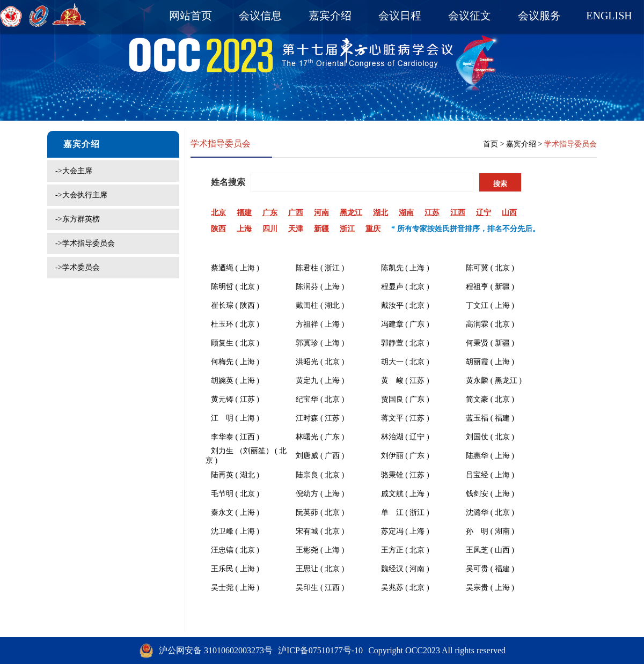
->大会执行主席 (81, 195)
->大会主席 (74, 171)
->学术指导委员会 (85, 243)
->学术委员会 (78, 267)
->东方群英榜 (78, 219)
